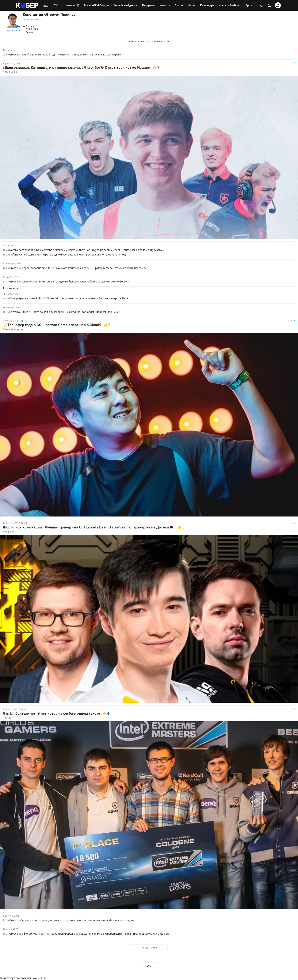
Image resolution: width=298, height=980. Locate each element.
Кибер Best (9, 532)
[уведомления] (269, 5)
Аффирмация (10, 72)
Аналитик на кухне (13, 329)
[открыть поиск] (260, 5)
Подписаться (13, 30)
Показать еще (149, 948)
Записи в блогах (160, 42)
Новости (143, 42)
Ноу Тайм (8, 718)
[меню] (46, 5)
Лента (132, 42)
